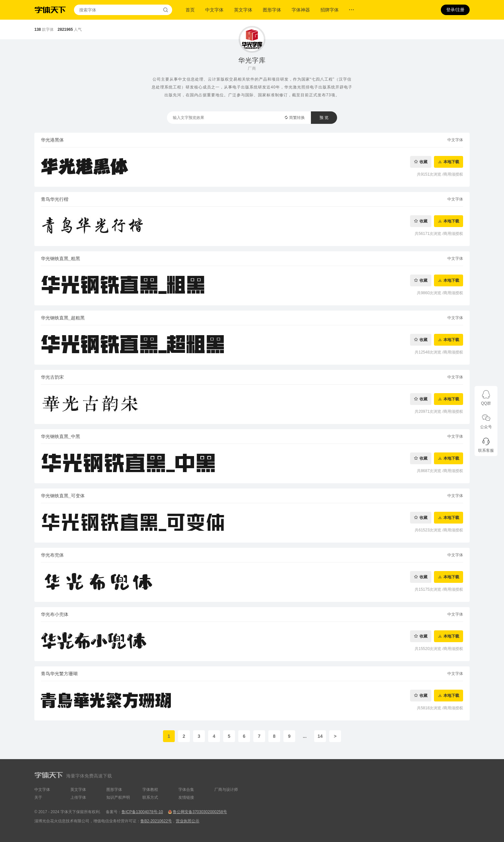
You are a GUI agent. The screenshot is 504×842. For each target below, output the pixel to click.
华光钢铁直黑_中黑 (61, 436)
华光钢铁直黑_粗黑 (61, 258)
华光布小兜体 (55, 614)
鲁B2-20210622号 (156, 821)
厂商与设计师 (226, 790)
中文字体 (214, 10)
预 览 (324, 118)
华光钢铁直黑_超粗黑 (63, 318)
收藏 (423, 162)
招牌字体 (330, 10)
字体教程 (150, 790)
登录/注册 (455, 10)
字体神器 (301, 10)
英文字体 (243, 10)
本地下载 (451, 162)
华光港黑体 (52, 140)
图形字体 (272, 10)
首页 (190, 10)
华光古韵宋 (52, 377)
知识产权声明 (118, 797)
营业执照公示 (188, 821)
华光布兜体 (52, 555)
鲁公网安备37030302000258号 (200, 812)
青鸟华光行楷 (55, 199)
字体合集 (186, 790)
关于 (38, 797)
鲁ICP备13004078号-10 (142, 812)
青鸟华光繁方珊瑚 (59, 674)
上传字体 (78, 797)
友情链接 (186, 797)
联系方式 (150, 797)
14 (320, 736)
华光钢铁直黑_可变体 (63, 496)
